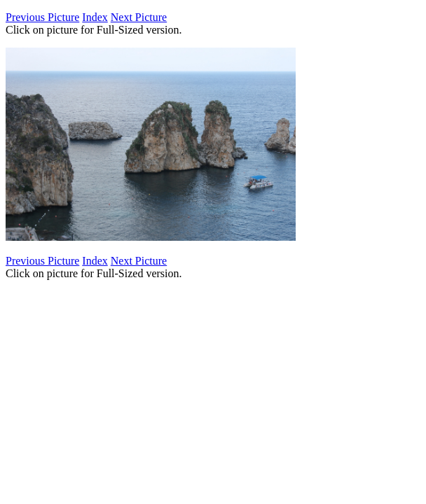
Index (95, 17)
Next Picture (139, 17)
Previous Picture (42, 17)
